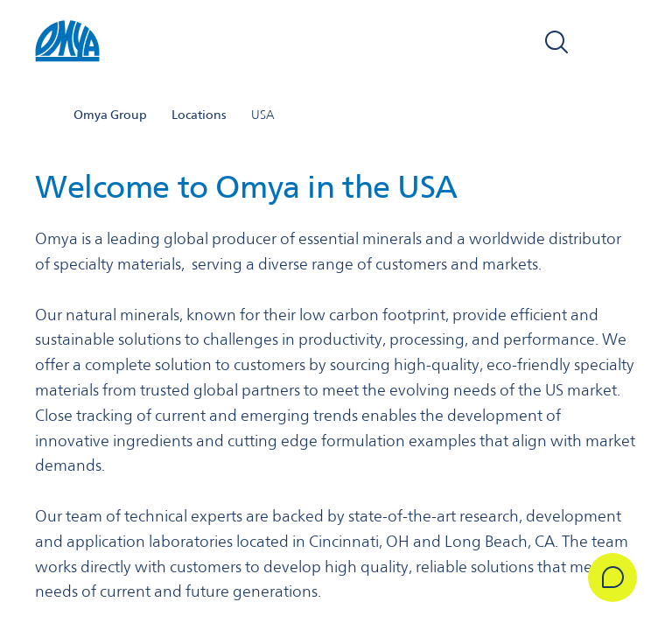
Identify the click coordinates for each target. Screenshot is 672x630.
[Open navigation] (618, 42)
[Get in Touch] (612, 577)
